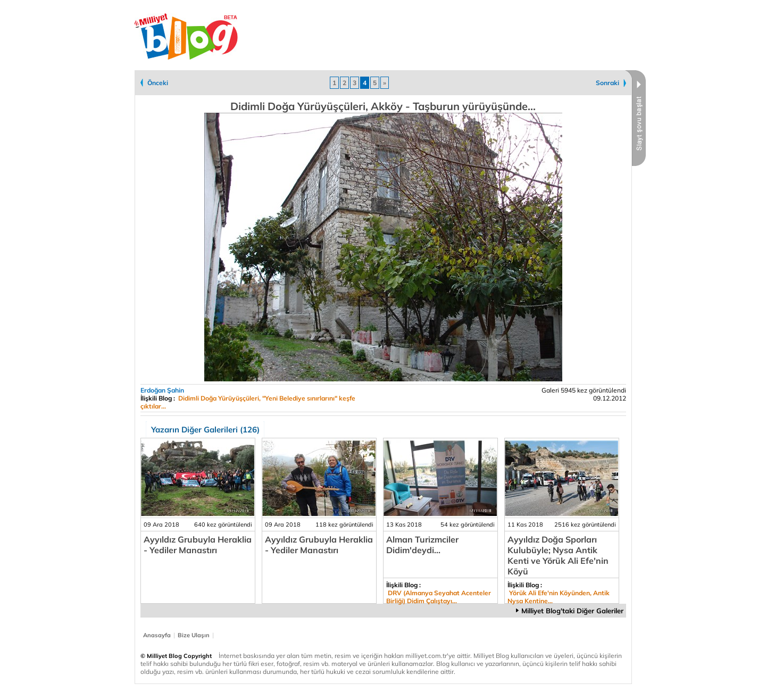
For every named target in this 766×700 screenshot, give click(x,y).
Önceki (158, 83)
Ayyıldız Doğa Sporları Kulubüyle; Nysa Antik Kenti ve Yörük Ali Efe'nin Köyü (558, 555)
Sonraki (607, 83)
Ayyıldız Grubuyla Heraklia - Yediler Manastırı (198, 545)
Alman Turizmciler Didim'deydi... (422, 545)
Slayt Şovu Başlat (635, 118)
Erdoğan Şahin (162, 390)
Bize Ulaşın (194, 635)
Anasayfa (157, 635)
